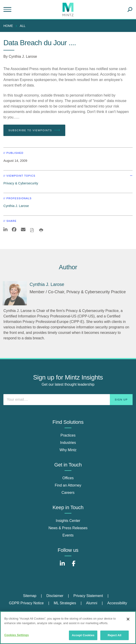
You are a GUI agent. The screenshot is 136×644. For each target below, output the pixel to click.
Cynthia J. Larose (23, 56)
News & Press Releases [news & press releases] (68, 528)
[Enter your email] (68, 400)
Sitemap (30, 596)
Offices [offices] (68, 478)
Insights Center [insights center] (68, 521)
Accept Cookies (83, 635)
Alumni (92, 603)
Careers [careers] (68, 493)
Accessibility (117, 603)
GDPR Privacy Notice (26, 603)
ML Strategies (65, 603)
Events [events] (68, 535)
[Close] (128, 619)
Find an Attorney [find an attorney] (68, 485)
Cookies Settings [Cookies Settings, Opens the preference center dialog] (17, 635)
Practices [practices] (68, 435)
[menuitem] (9, 26)
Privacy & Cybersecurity (21, 183)
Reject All (114, 635)
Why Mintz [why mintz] (68, 450)
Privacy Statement (88, 596)
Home (8, 26)
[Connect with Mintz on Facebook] (74, 566)
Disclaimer (55, 596)
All (23, 26)
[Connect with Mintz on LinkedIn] (62, 566)
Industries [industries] (68, 443)
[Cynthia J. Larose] (15, 293)
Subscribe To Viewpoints (34, 130)
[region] (68, 628)
